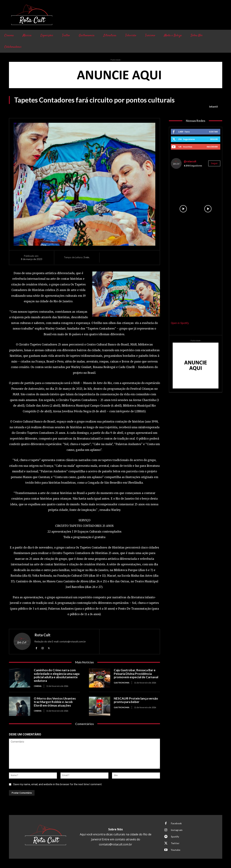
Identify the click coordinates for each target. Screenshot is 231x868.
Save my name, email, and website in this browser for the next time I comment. (58, 784)
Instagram (177, 830)
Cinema (38, 686)
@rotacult (190, 161)
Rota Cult (42, 635)
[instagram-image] (183, 184)
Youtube (176, 850)
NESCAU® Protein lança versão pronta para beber (136, 700)
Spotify (175, 837)
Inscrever (212, 147)
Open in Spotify (180, 323)
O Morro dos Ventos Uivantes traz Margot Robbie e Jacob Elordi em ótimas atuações (55, 702)
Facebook (176, 823)
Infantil (213, 107)
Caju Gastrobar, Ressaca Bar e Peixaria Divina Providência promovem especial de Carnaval (136, 674)
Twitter (175, 843)
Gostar (213, 132)
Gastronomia (122, 683)
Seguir (214, 139)
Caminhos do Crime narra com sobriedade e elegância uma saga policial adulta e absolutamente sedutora (57, 675)
